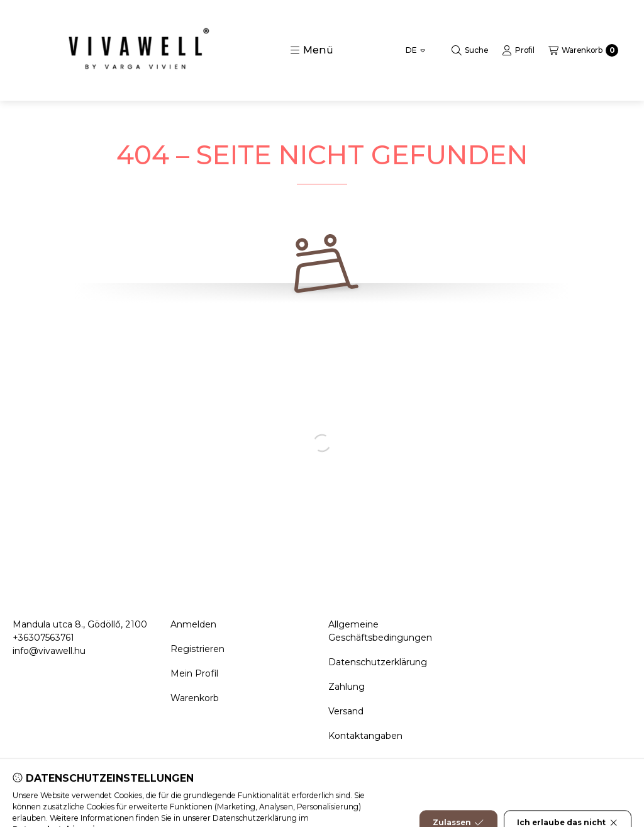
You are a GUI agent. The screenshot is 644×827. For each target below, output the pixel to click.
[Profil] (518, 50)
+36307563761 (43, 638)
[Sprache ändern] (415, 50)
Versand (346, 711)
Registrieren (197, 649)
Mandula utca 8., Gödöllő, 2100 (80, 624)
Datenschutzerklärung (378, 662)
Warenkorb (195, 698)
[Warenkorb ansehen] (583, 50)
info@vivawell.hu (49, 651)
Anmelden (193, 624)
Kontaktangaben (365, 736)
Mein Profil (194, 673)
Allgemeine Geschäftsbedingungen (380, 631)
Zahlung (347, 687)
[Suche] (470, 50)
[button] (312, 50)
